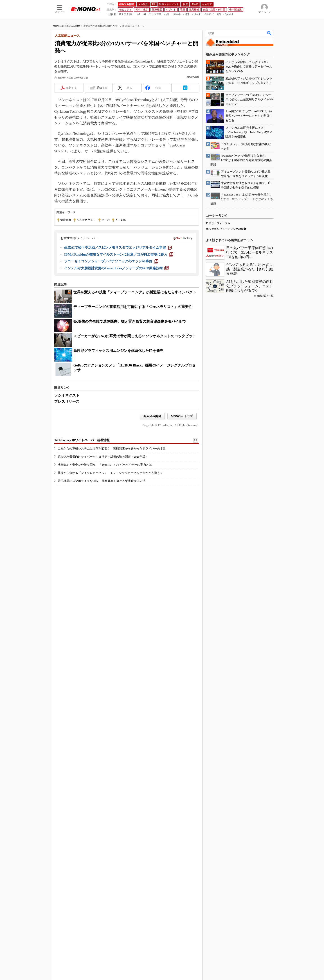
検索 (270, 91)
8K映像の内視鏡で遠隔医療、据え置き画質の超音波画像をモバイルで (130, 379)
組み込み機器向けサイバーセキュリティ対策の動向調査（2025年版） (103, 532)
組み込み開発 (73, 84)
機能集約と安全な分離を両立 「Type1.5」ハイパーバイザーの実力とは (105, 540)
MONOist (58, 84)
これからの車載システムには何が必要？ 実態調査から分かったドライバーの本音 (112, 524)
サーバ (106, 278)
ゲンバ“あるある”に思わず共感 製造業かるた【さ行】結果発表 (250, 794)
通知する (102, 146)
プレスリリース (67, 460)
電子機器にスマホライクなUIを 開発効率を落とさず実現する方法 (102, 556)
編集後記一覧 (265, 821)
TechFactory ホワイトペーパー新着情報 (82, 515)
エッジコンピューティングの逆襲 (226, 754)
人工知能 (121, 278)
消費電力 (66, 278)
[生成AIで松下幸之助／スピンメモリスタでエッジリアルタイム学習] (118, 306)
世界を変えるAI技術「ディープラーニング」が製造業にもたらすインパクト (135, 350)
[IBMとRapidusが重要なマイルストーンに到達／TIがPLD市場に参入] (119, 312)
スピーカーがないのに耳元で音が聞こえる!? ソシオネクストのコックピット (135, 394)
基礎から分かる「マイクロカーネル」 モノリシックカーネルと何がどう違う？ (110, 548)
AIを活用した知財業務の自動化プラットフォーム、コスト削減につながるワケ (250, 811)
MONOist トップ (182, 474)
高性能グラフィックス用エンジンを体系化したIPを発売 (118, 409)
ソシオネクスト (86, 278)
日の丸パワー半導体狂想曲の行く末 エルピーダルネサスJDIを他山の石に (250, 777)
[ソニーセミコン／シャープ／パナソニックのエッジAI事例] (111, 319)
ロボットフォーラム (218, 748)
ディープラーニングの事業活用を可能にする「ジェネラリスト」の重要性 (133, 365)
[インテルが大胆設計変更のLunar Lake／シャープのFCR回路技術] (116, 326)
